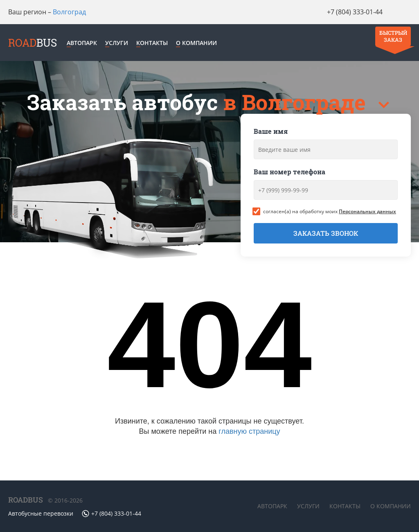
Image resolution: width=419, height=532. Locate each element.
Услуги (127, 44)
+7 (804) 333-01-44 (330, 12)
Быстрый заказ (391, 17)
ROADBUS (26, 500)
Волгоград (69, 12)
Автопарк (92, 44)
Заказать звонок (326, 236)
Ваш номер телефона (289, 175)
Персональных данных (367, 214)
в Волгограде (297, 105)
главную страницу (249, 434)
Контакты (162, 44)
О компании (207, 44)
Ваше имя (271, 134)
